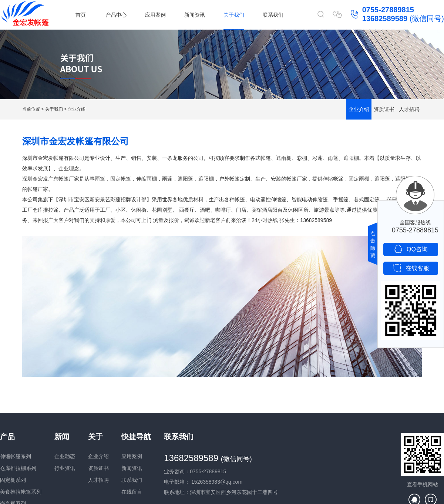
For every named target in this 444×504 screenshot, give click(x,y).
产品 (7, 437)
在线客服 (411, 268)
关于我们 (234, 15)
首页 (81, 15)
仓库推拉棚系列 (18, 468)
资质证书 (384, 109)
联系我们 (273, 15)
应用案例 (155, 15)
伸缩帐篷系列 (16, 456)
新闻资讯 (195, 15)
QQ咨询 (411, 249)
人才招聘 (409, 109)
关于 (95, 437)
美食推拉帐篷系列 (21, 492)
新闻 (62, 437)
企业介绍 (77, 109)
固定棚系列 (13, 480)
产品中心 (116, 15)
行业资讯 (65, 468)
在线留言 (132, 492)
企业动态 (65, 456)
